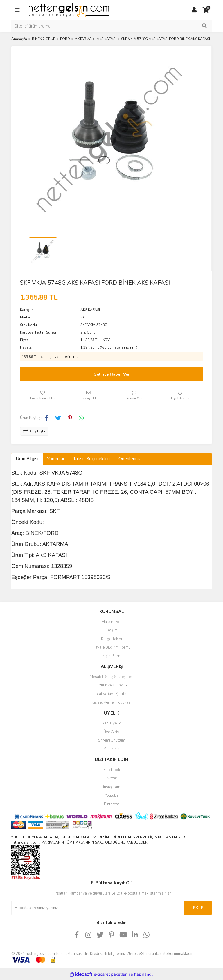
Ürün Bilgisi (27, 459)
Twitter (111, 778)
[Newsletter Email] (98, 908)
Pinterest (111, 804)
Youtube (112, 795)
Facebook (112, 770)
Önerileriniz (130, 459)
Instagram (112, 787)
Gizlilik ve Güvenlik (111, 685)
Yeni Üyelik (111, 723)
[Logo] (69, 10)
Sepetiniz (112, 749)
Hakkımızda (112, 622)
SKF (83, 317)
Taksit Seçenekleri (91, 459)
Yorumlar (56, 459)
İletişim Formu (111, 656)
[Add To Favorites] (43, 398)
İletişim (112, 630)
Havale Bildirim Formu (111, 647)
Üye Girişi (111, 732)
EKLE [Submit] (198, 908)
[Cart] (206, 10)
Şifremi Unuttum (112, 740)
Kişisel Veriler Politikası (111, 702)
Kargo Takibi (111, 639)
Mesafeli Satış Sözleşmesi (112, 677)
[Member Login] (194, 10)
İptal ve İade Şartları (112, 694)
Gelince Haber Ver (112, 374)
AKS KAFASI (90, 310)
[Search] (111, 26)
